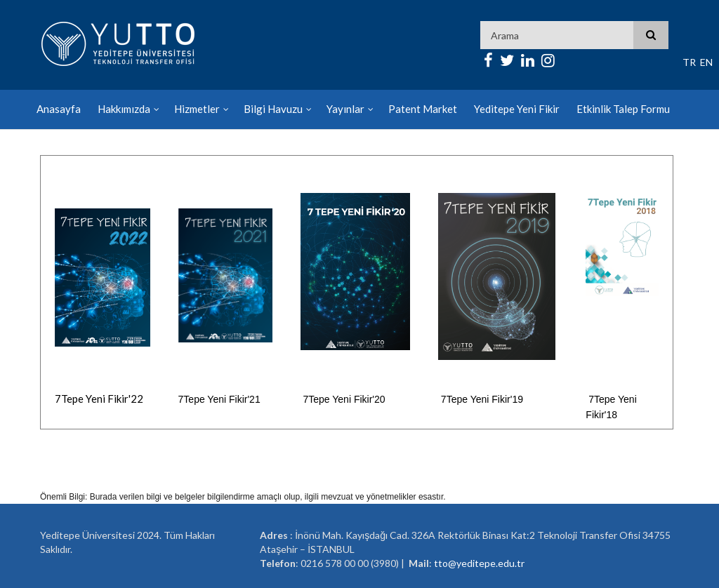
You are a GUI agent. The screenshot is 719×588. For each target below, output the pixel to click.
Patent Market (423, 109)
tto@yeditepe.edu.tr (479, 563)
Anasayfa (59, 109)
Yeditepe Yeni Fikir (517, 109)
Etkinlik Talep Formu (623, 109)
